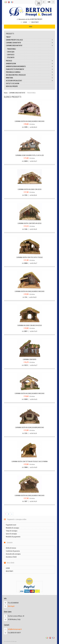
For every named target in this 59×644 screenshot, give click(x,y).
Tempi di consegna (12, 531)
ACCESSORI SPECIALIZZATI (29, 81)
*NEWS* (8, 37)
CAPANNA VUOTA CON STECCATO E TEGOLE (29, 257)
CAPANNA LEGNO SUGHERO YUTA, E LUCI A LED (29, 155)
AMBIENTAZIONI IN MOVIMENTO (29, 66)
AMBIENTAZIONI (29, 64)
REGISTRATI (34, 22)
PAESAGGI (29, 61)
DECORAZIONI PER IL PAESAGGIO (29, 75)
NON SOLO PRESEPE (12, 86)
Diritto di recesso (11, 548)
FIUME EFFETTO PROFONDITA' (29, 69)
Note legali (11, 606)
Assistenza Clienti (11, 557)
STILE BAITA (11, 57)
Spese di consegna (11, 534)
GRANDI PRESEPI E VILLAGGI (29, 40)
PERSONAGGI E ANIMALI (29, 72)
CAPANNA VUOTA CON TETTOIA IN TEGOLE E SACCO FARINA (30, 461)
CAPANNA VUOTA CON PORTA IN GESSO (29, 223)
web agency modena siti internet (29, 641)
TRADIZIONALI (11, 49)
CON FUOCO (11, 55)
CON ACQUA (11, 52)
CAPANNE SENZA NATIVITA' (29, 45)
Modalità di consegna (12, 528)
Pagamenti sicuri (11, 525)
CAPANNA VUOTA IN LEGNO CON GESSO (30, 189)
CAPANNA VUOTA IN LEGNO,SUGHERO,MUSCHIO (29, 427)
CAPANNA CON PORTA (30, 359)
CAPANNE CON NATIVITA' (29, 43)
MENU (29, 27)
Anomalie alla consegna (13, 554)
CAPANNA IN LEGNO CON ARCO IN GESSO (30, 325)
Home (6, 93)
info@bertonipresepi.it (15, 629)
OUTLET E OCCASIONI (13, 83)
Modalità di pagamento (13, 537)
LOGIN (24, 22)
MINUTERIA (29, 78)
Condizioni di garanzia (13, 551)
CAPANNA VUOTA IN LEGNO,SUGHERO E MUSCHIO (29, 121)
